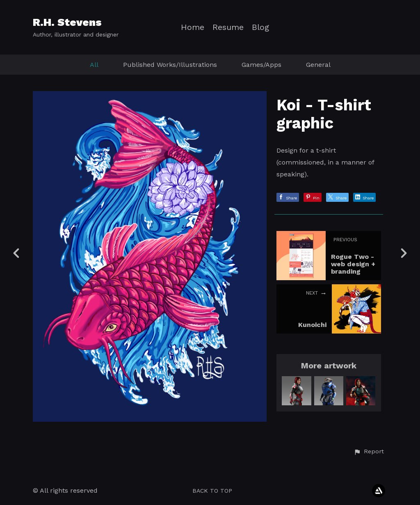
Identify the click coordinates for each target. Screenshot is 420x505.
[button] (369, 452)
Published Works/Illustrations (170, 65)
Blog (260, 27)
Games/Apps (261, 65)
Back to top (212, 491)
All (94, 65)
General (318, 65)
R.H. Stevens (67, 22)
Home (193, 27)
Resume (228, 27)
